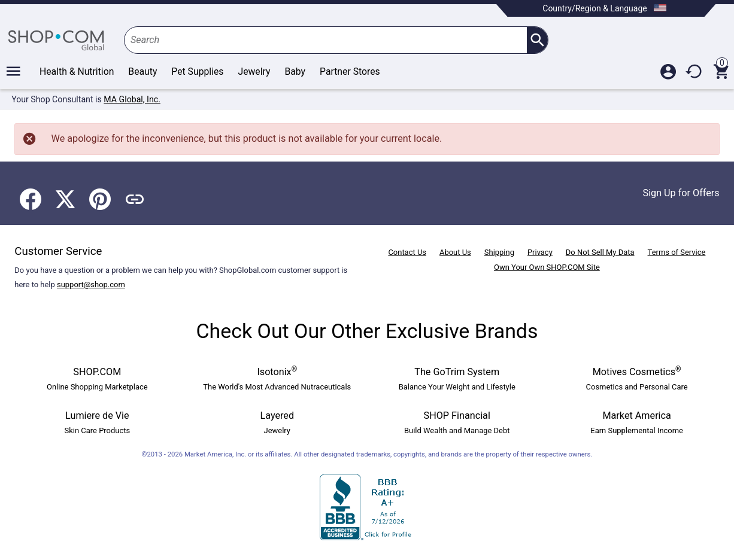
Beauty (142, 71)
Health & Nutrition (77, 71)
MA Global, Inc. (132, 99)
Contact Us (407, 252)
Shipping (499, 252)
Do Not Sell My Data (600, 252)
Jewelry (254, 71)
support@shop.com (91, 284)
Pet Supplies (197, 71)
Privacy (540, 252)
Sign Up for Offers (681, 193)
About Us (455, 252)
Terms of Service (677, 252)
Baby (295, 71)
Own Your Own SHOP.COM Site (547, 267)
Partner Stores (350, 71)
